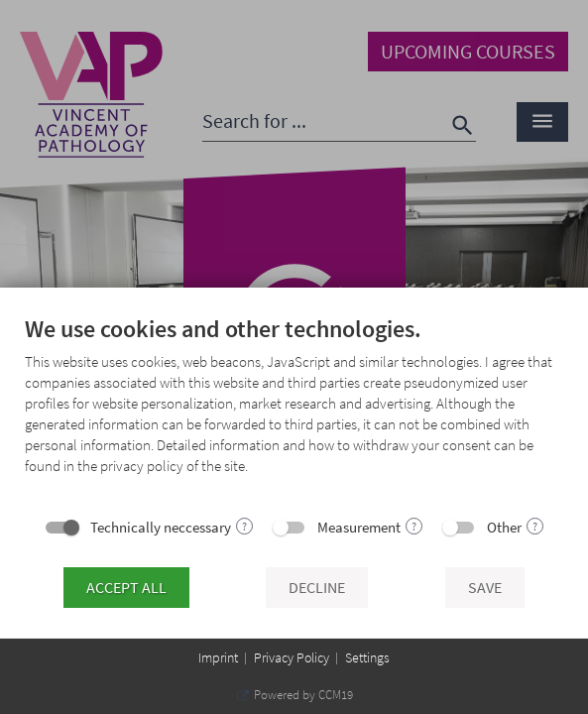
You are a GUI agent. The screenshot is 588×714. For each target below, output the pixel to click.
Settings (367, 657)
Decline (317, 588)
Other (504, 527)
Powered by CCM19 (302, 695)
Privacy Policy (292, 657)
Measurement (359, 527)
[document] (294, 412)
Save (485, 588)
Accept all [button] (126, 588)
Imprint (218, 657)
